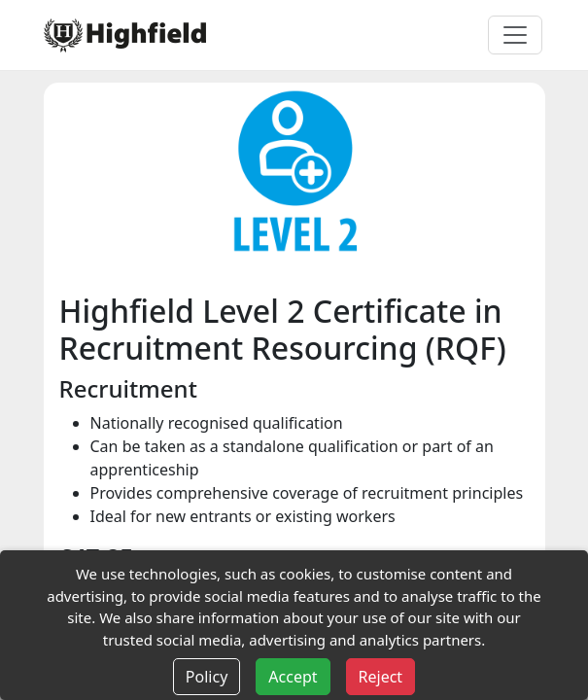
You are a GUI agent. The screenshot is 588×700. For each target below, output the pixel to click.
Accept (293, 677)
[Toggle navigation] (515, 35)
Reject (381, 677)
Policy (207, 677)
